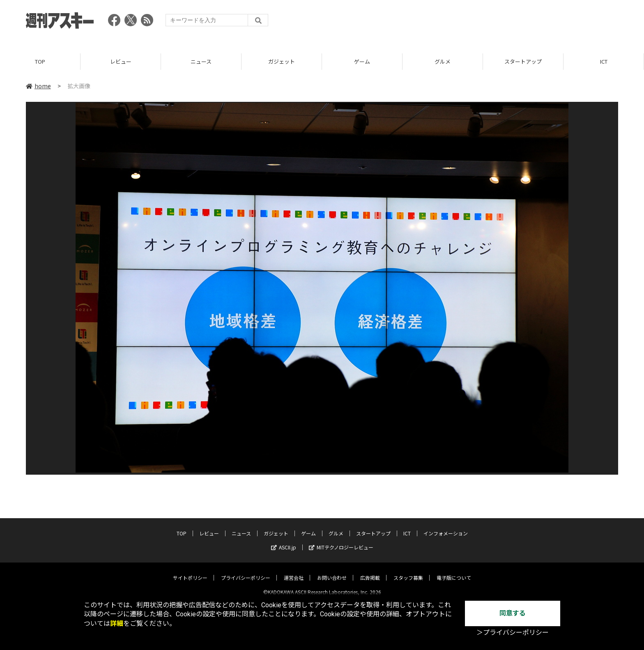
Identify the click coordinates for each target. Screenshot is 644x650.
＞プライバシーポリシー (513, 633)
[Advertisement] (469, 23)
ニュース (201, 61)
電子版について (454, 571)
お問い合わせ (332, 571)
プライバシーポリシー (246, 571)
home (38, 86)
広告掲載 (370, 571)
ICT (604, 61)
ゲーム (362, 61)
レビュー (121, 61)
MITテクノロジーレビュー (341, 541)
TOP (40, 61)
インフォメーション (446, 527)
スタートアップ (523, 61)
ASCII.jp (284, 541)
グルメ (443, 61)
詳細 (117, 624)
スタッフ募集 (408, 571)
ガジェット (282, 61)
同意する (513, 613)
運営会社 (294, 571)
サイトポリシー (190, 571)
